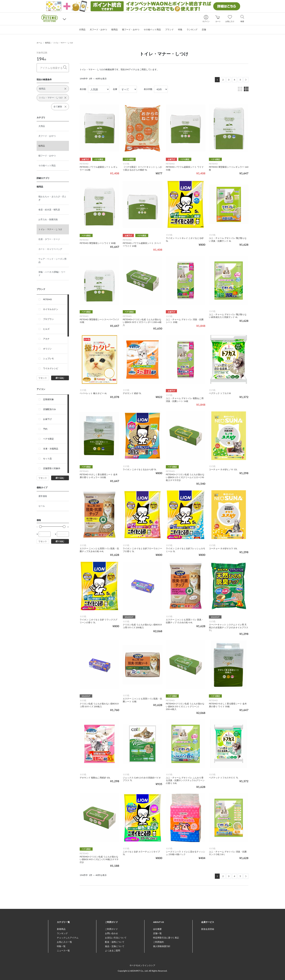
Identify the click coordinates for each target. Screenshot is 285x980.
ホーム (39, 43)
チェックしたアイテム (68, 938)
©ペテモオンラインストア (142, 965)
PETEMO (47, 299)
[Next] (246, 80)
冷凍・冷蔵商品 (51, 449)
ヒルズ (46, 329)
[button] (64, 19)
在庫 (115, 89)
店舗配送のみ (50, 409)
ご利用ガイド (111, 929)
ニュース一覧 (63, 951)
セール (42, 506)
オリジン (47, 349)
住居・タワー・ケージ (49, 239)
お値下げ (47, 419)
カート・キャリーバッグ (50, 249)
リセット (43, 378)
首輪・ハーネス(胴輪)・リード (52, 274)
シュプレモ (48, 358)
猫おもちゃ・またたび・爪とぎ (52, 198)
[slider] (40, 527)
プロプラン (48, 319)
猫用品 (48, 43)
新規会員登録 (208, 929)
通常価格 (43, 496)
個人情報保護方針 (162, 946)
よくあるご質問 (113, 951)
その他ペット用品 (47, 165)
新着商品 (61, 929)
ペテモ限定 (48, 439)
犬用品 (42, 126)
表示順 (83, 89)
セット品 (47, 458)
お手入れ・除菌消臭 (48, 219)
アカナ (46, 339)
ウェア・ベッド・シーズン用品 (52, 260)
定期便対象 (48, 399)
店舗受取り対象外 (52, 468)
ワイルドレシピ (51, 368)
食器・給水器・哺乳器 (49, 210)
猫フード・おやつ (47, 156)
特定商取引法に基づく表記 (166, 938)
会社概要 (157, 929)
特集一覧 (61, 946)
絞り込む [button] (60, 378)
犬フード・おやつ (47, 136)
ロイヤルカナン (51, 309)
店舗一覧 (157, 933)
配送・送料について (115, 942)
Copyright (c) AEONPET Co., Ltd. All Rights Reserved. (142, 971)
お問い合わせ (111, 933)
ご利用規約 (158, 942)
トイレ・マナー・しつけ (63, 43)
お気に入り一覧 (64, 942)
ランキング (62, 933)
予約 (45, 429)
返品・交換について (115, 946)
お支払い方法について (116, 938)
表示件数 (148, 89)
